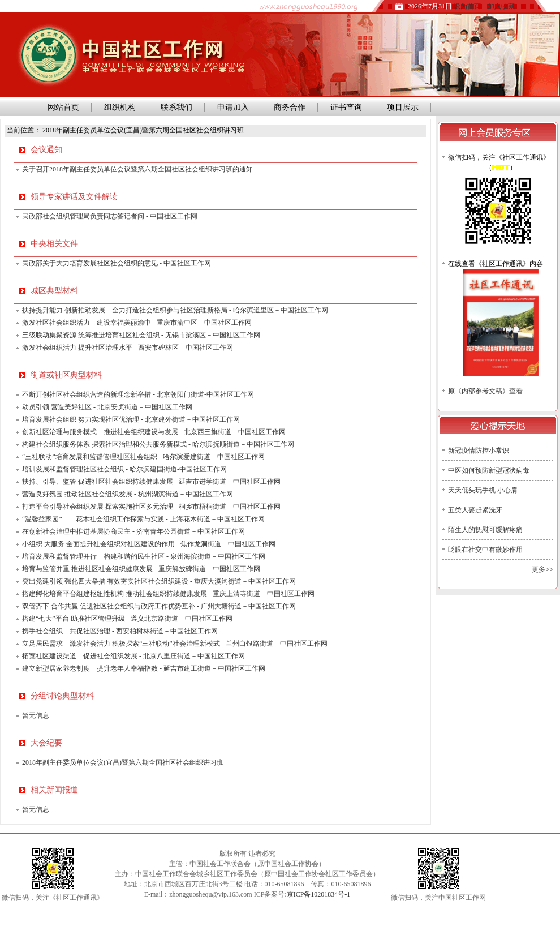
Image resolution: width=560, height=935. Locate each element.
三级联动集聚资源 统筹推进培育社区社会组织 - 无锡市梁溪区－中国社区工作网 (141, 335)
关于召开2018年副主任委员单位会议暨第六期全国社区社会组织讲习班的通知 (137, 169)
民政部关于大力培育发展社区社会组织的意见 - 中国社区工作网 (117, 263)
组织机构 (120, 107)
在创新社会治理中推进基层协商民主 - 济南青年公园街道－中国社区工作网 (133, 531)
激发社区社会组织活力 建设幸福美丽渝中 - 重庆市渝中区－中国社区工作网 (137, 323)
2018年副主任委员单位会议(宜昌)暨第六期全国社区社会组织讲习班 (123, 762)
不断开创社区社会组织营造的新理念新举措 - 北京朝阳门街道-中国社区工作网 (138, 394)
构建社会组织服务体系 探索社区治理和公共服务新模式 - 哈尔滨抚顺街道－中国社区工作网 (158, 444)
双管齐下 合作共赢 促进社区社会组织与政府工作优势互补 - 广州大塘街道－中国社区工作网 (159, 606)
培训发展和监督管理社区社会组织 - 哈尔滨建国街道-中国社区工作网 (124, 469)
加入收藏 (501, 6)
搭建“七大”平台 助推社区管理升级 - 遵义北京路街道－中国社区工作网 (127, 619)
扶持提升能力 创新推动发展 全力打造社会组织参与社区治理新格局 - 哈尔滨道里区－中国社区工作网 (175, 310)
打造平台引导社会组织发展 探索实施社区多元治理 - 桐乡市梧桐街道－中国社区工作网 (151, 507)
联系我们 (176, 107)
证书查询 (346, 107)
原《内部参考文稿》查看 (485, 391)
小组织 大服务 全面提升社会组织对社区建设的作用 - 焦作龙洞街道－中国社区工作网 (149, 544)
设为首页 (467, 6)
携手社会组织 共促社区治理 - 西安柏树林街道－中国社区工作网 (120, 631)
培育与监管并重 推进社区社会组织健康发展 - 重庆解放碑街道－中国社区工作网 (141, 569)
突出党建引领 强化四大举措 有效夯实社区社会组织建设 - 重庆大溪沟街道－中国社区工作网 (159, 581)
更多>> (542, 569)
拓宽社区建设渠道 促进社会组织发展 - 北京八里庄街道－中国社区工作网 (133, 656)
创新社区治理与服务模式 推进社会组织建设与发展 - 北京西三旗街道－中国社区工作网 (154, 432)
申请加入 (233, 107)
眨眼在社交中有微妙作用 (485, 550)
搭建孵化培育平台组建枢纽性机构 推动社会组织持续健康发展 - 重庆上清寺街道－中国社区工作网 (168, 594)
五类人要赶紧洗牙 (475, 510)
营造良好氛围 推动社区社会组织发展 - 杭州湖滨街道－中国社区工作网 (128, 494)
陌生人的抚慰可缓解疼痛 (485, 530)
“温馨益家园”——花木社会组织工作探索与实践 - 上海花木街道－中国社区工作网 (143, 519)
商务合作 (290, 107)
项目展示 (403, 107)
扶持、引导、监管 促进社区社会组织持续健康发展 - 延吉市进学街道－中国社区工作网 (151, 482)
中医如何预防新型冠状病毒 (489, 470)
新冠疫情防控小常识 (479, 451)
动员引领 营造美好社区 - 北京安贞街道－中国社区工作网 (107, 407)
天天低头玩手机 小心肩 (483, 490)
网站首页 (61, 107)
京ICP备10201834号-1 (319, 894)
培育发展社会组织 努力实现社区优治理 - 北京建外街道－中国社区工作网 (131, 419)
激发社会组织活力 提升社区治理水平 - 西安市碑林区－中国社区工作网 (128, 348)
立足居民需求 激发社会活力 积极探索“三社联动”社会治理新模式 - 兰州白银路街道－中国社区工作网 (175, 644)
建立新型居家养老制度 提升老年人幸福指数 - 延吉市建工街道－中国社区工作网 (144, 668)
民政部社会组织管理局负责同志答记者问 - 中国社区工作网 (110, 216)
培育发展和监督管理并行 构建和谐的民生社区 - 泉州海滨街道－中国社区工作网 (144, 556)
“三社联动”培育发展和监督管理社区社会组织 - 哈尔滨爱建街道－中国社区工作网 (143, 457)
